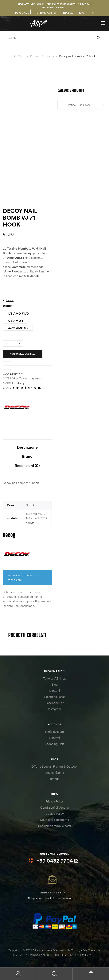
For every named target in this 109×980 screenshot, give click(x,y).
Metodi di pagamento (55, 820)
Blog (55, 684)
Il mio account (54, 732)
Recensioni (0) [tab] (27, 465)
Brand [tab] (27, 456)
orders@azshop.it (55, 893)
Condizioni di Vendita (54, 807)
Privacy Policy (54, 801)
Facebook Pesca (55, 697)
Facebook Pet (55, 703)
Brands (55, 779)
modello (7, 306)
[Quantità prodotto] (13, 343)
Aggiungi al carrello (23, 354)
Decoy (21, 383)
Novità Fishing (54, 773)
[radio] (18, 313)
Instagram (54, 709)
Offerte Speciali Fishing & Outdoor (54, 766)
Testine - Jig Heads (31, 378)
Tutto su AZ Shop (54, 678)
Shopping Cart (54, 744)
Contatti (54, 691)
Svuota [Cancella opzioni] (10, 300)
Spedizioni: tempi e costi (55, 826)
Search (54, 974)
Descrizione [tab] (27, 447)
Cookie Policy (55, 814)
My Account (18, 974)
